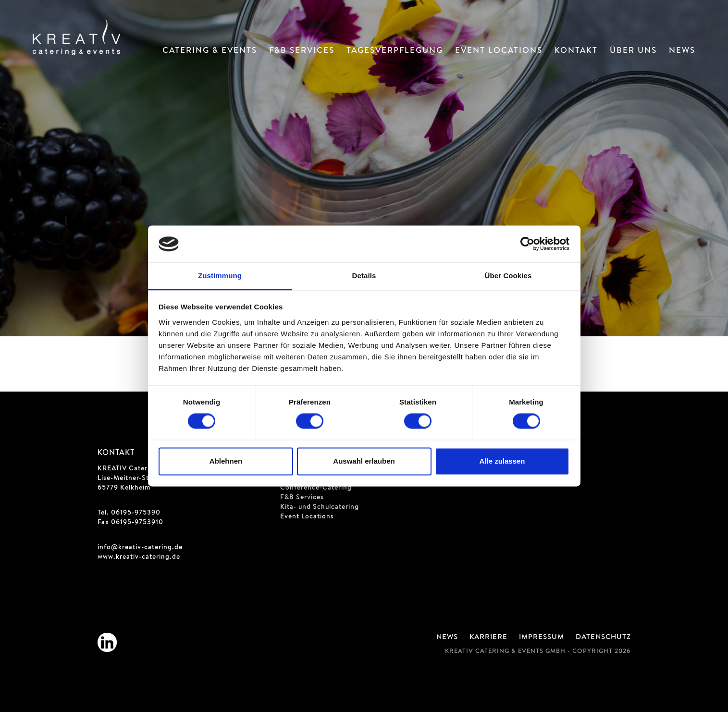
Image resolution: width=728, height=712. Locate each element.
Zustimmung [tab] (220, 276)
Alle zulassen (502, 461)
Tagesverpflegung (395, 51)
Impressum (542, 638)
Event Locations (499, 51)
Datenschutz (603, 638)
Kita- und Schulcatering (320, 507)
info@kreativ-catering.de (140, 548)
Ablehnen (226, 461)
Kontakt (576, 51)
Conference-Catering (316, 488)
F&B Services (302, 51)
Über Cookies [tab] (508, 276)
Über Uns (633, 51)
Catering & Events (210, 51)
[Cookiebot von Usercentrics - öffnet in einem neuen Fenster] (527, 244)
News (682, 51)
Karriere (488, 638)
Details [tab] (364, 276)
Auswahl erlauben (364, 461)
